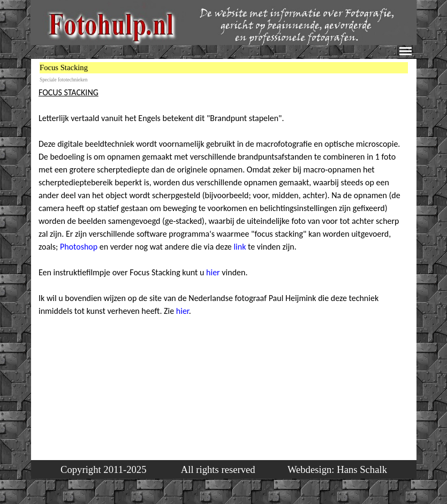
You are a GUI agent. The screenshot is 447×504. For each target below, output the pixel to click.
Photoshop (79, 247)
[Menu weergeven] (406, 51)
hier (213, 272)
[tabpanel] (224, 228)
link (241, 247)
